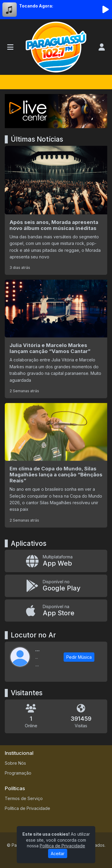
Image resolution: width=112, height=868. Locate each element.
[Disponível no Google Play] (56, 586)
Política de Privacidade (27, 808)
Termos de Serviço (24, 798)
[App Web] (56, 561)
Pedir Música (79, 657)
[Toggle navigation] (10, 47)
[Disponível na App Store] (56, 611)
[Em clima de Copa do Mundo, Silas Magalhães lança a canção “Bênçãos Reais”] (56, 465)
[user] (102, 47)
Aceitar (58, 853)
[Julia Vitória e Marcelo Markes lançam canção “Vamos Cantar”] (56, 339)
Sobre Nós (15, 763)
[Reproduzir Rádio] (105, 10)
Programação (18, 773)
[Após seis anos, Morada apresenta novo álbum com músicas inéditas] (56, 210)
